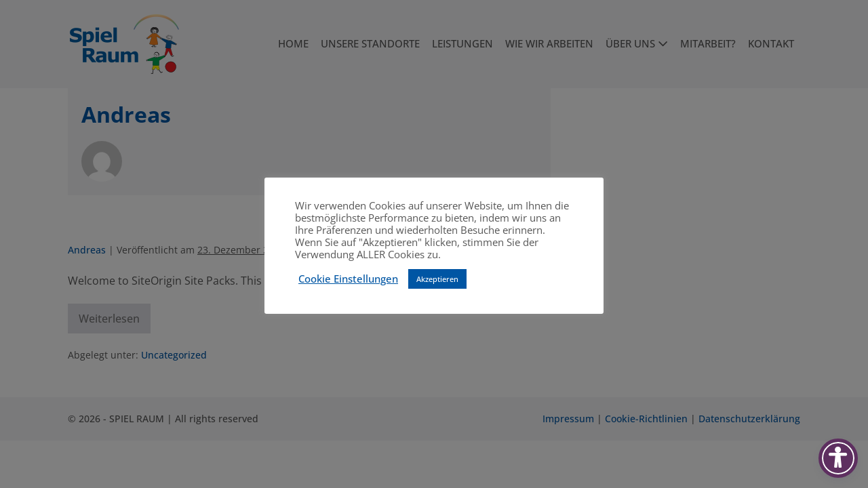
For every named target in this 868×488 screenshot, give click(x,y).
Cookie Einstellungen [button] (348, 279)
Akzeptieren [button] (437, 279)
